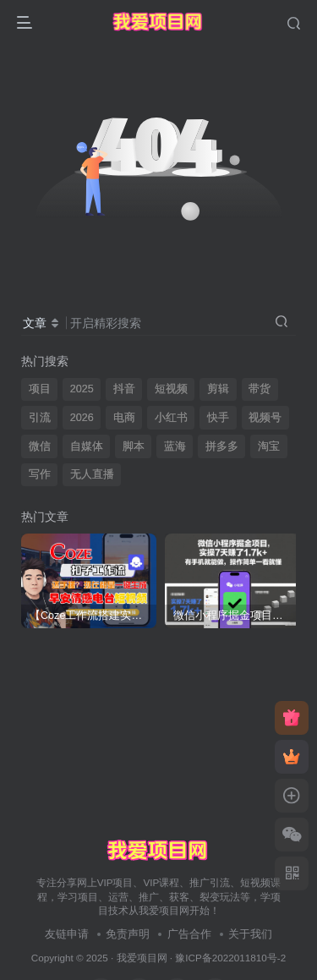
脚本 (134, 446)
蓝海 (175, 446)
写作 (40, 474)
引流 (40, 418)
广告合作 (189, 934)
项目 (40, 389)
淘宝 (269, 446)
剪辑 (218, 389)
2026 (82, 418)
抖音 (124, 389)
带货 (260, 389)
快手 (218, 418)
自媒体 (87, 446)
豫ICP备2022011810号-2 (230, 958)
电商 (124, 418)
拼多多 (222, 446)
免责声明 (128, 934)
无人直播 (92, 474)
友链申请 (67, 934)
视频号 (265, 418)
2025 (82, 389)
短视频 (171, 389)
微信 (40, 446)
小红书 (171, 418)
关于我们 (250, 934)
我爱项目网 (142, 958)
